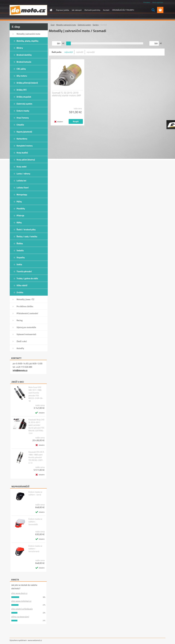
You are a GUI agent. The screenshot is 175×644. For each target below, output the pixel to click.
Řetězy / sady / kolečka (27, 237)
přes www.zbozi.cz (19, 593)
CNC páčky (21, 69)
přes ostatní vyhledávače (22, 609)
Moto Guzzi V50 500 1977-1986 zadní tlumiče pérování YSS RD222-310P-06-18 (36, 394)
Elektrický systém (24, 104)
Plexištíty (21, 209)
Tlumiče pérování (24, 271)
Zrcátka (20, 292)
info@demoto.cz (20, 370)
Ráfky (19, 223)
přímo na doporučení (20, 617)
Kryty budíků (22, 153)
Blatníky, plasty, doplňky (27, 41)
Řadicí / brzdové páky (26, 230)
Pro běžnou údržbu (25, 306)
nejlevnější (69, 52)
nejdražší (80, 52)
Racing (20, 320)
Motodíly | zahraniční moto (28, 34)
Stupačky (21, 257)
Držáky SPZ (22, 90)
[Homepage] (51, 10)
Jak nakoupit (77, 10)
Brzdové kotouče (24, 62)
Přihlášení (147, 2)
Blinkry (20, 48)
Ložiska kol (21, 181)
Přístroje (20, 216)
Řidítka (20, 244)
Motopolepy (22, 195)
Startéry (96, 25)
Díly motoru (22, 76)
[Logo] (28, 10)
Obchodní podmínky (92, 10)
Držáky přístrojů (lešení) (27, 83)
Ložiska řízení (23, 188)
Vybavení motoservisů (26, 334)
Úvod (52, 25)
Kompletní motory (25, 146)
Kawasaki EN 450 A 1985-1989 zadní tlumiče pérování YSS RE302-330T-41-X (36, 457)
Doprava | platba (63, 10)
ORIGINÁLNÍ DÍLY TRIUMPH (123, 10)
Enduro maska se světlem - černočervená (35, 549)
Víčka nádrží (22, 285)
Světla (19, 264)
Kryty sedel (22, 167)
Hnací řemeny (23, 118)
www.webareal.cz (35, 640)
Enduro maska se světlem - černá (35, 493)
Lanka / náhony (23, 174)
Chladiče (20, 125)
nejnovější (91, 52)
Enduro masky (23, 111)
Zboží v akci (22, 341)
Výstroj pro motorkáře (26, 327)
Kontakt (106, 10)
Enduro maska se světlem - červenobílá (35, 522)
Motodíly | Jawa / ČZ (25, 299)
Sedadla (20, 250)
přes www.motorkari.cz (21, 601)
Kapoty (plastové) (24, 132)
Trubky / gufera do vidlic (27, 278)
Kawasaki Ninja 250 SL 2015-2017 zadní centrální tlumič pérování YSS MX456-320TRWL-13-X (36, 426)
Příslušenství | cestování (27, 313)
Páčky (19, 202)
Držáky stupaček (24, 97)
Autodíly (20, 348)
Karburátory (22, 139)
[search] (153, 10)
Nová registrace (158, 2)
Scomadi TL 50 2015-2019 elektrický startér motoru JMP (67, 94)
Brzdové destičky (24, 55)
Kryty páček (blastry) (26, 160)
